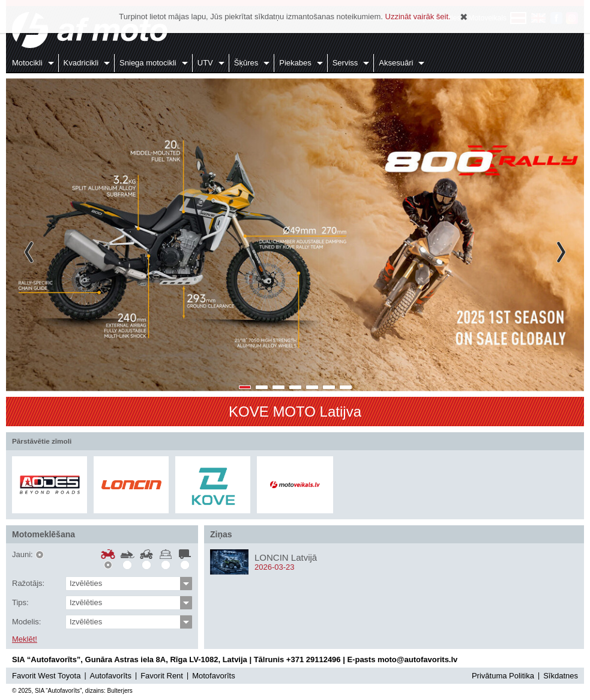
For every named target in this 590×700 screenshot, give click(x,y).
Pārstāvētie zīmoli (42, 441)
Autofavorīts (111, 676)
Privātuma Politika (503, 676)
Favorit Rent (162, 676)
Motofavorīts (214, 676)
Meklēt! (25, 639)
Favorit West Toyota (46, 676)
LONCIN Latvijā (286, 557)
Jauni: (23, 555)
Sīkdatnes (561, 676)
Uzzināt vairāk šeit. (418, 17)
